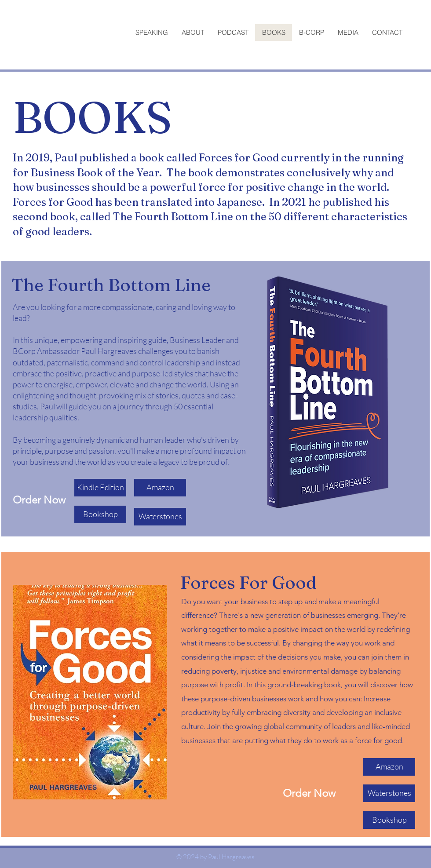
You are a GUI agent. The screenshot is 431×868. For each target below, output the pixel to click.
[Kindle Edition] (100, 488)
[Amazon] (160, 488)
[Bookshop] (100, 514)
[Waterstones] (160, 517)
